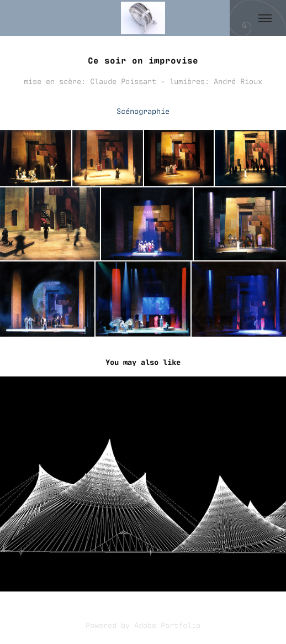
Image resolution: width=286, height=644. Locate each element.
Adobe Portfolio (167, 625)
